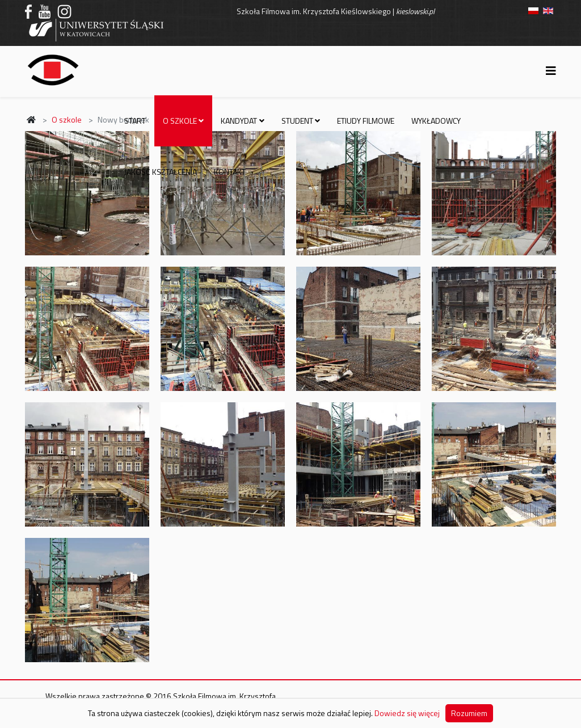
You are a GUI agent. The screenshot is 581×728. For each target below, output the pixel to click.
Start (135, 121)
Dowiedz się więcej (407, 713)
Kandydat (239, 121)
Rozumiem (469, 713)
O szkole (180, 121)
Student (297, 121)
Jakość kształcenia (161, 172)
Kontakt (230, 172)
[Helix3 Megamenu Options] (551, 71)
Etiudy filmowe (366, 121)
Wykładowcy (436, 121)
